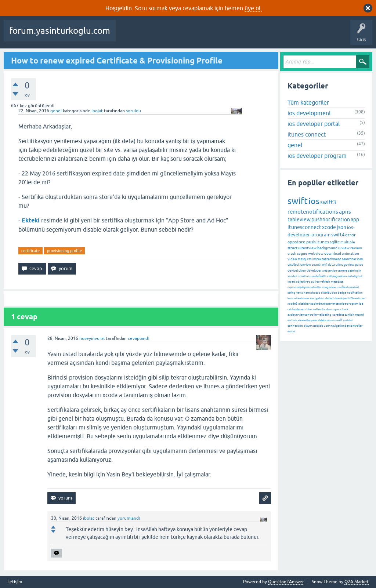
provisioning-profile (64, 251)
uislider (348, 320)
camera (342, 271)
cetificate (294, 309)
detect (330, 298)
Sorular (129, 36)
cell (329, 276)
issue (330, 320)
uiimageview (345, 265)
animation (350, 253)
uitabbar (304, 304)
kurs (290, 298)
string (292, 293)
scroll (302, 276)
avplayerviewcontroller (303, 315)
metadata (337, 282)
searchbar (349, 259)
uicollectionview (299, 265)
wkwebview (302, 298)
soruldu (133, 111)
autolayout (355, 276)
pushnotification (331, 219)
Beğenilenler (157, 36)
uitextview (307, 248)
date (351, 271)
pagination (340, 276)
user (327, 326)
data (331, 265)
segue (302, 253)
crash (292, 253)
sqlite (335, 242)
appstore (297, 242)
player (308, 326)
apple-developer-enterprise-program (334, 304)
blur (309, 309)
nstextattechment (327, 259)
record (359, 315)
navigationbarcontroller (346, 326)
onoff (338, 320)
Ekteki (31, 220)
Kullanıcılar (287, 36)
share (306, 293)
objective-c (303, 282)
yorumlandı (129, 518)
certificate (30, 251)
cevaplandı (138, 338)
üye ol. (253, 8)
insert (291, 282)
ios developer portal (314, 124)
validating (325, 315)
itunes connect (307, 134)
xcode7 (292, 276)
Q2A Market (357, 582)
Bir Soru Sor (317, 36)
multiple (348, 242)
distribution (329, 293)
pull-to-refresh (321, 282)
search (317, 265)
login (358, 271)
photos (315, 293)
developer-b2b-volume (350, 298)
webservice (329, 271)
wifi (325, 265)
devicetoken (297, 271)
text (299, 293)
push (311, 242)
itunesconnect (304, 227)
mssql (302, 259)
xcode (329, 227)
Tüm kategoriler (308, 102)
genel (56, 111)
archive (292, 320)
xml (310, 259)
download (333, 253)
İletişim (15, 582)
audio (291, 331)
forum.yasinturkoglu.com (60, 31)
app (355, 219)
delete (322, 320)
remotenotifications (313, 212)
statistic (318, 326)
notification (355, 293)
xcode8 (292, 304)
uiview (344, 248)
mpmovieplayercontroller (304, 287)
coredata (338, 315)
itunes (323, 242)
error (350, 235)
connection (295, 326)
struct (292, 248)
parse (359, 265)
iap (302, 309)
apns (345, 212)
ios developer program (317, 156)
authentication (323, 309)
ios (314, 201)
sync (337, 309)
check (344, 309)
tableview (299, 219)
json (341, 227)
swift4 (338, 235)
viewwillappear (308, 320)
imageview (329, 287)
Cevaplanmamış (195, 36)
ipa (361, 304)
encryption (317, 298)
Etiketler (228, 36)
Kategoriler (256, 36)
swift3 (328, 202)
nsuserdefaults (316, 276)
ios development (309, 113)
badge (342, 293)
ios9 (360, 259)
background (327, 248)
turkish (350, 315)
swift (298, 201)
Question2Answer (286, 582)
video (292, 259)
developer (314, 271)
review (356, 248)
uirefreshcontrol (348, 287)
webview (316, 253)
